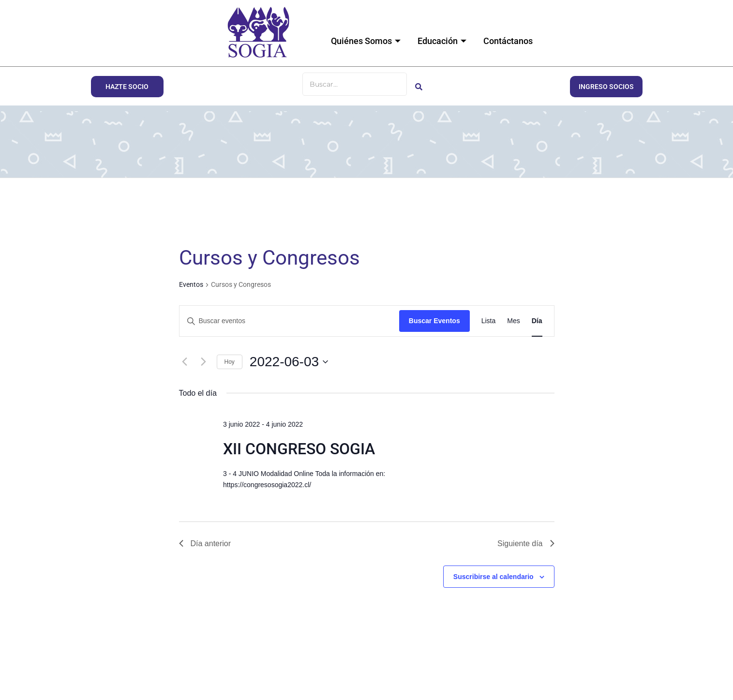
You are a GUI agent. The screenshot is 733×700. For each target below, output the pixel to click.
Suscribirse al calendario (494, 577)
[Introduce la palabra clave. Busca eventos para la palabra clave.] (289, 321)
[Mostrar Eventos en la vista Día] (537, 321)
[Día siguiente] (204, 362)
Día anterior (205, 544)
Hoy (230, 362)
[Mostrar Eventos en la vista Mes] (513, 321)
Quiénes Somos (367, 41)
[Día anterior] (185, 362)
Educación (443, 41)
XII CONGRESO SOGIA (299, 449)
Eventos (191, 284)
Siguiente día (526, 544)
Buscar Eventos (434, 321)
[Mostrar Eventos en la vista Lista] (489, 321)
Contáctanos (508, 41)
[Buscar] (355, 84)
